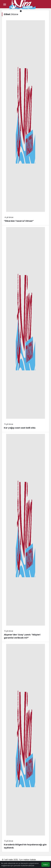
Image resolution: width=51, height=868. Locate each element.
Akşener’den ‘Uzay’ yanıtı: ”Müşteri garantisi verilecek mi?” (22, 636)
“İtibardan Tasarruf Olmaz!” (19, 221)
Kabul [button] (46, 865)
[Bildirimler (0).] (19, 11)
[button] (8, 11)
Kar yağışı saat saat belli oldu (20, 428)
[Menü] (5, 5)
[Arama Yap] (3, 11)
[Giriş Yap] (13, 11)
